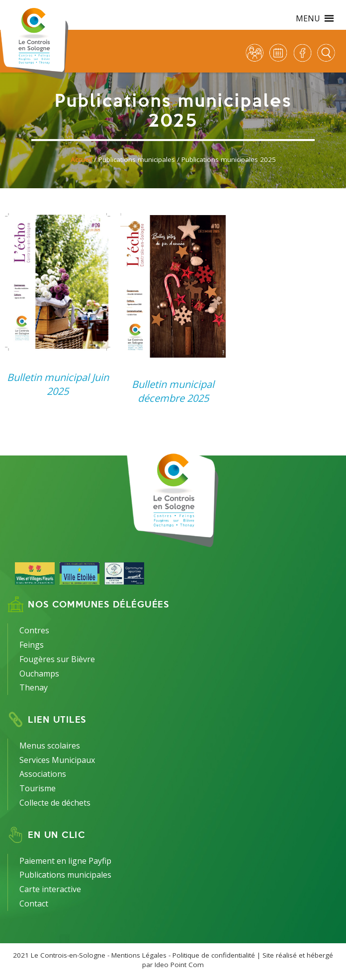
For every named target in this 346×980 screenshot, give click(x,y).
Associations (43, 774)
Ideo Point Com (179, 965)
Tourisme (38, 788)
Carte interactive (50, 889)
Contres (34, 630)
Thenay (34, 687)
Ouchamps (39, 674)
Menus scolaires (50, 746)
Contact (34, 904)
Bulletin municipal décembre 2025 (173, 391)
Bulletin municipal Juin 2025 (58, 384)
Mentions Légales (139, 955)
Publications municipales (65, 875)
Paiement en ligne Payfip (65, 861)
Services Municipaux (57, 760)
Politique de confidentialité (214, 955)
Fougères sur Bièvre (57, 659)
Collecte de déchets (55, 803)
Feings (32, 645)
